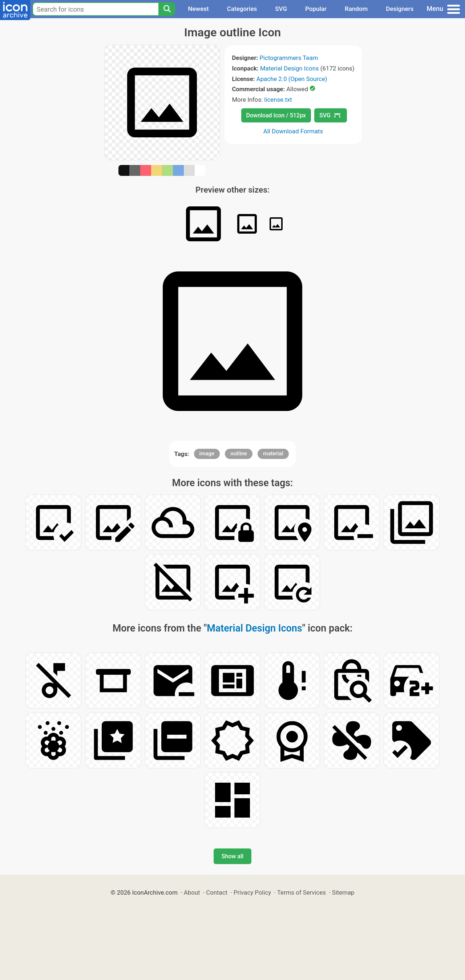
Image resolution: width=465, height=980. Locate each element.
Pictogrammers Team (289, 58)
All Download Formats (293, 131)
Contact (217, 892)
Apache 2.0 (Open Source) (292, 79)
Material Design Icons (290, 68)
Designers (400, 9)
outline (239, 453)
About (192, 892)
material (273, 453)
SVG (281, 9)
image (207, 453)
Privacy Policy (252, 892)
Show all (232, 856)
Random (356, 9)
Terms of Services (302, 892)
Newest (198, 9)
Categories (242, 9)
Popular (316, 9)
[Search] (167, 9)
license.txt (278, 100)
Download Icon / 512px (276, 115)
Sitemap (343, 892)
